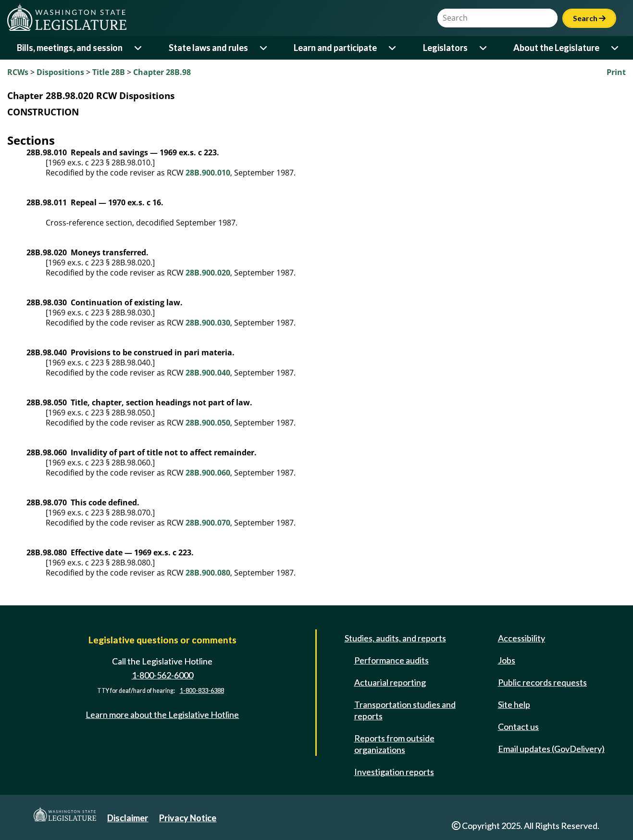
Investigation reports (394, 772)
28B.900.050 (208, 423)
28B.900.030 (208, 323)
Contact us (518, 727)
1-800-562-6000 (162, 675)
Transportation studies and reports (405, 710)
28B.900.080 (208, 573)
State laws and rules (208, 48)
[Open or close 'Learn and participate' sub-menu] (393, 48)
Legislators (445, 48)
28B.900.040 (208, 373)
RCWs (18, 72)
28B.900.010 (208, 173)
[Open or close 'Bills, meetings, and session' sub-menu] (139, 48)
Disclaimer (128, 818)
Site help (514, 704)
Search (589, 18)
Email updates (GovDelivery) (551, 749)
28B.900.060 (208, 473)
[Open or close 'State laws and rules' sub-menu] (264, 48)
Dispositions (60, 72)
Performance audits (391, 660)
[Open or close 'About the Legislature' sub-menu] (615, 48)
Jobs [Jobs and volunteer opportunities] (507, 660)
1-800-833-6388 (202, 691)
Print (616, 72)
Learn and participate (335, 48)
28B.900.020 (208, 273)
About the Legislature (556, 48)
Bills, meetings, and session (70, 48)
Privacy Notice (188, 818)
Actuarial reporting (390, 682)
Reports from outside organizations (394, 744)
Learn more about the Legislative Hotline (162, 715)
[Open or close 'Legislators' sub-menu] (484, 48)
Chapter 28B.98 (162, 72)
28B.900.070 (208, 523)
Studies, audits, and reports (395, 638)
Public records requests (542, 682)
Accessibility (521, 638)
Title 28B (109, 72)
